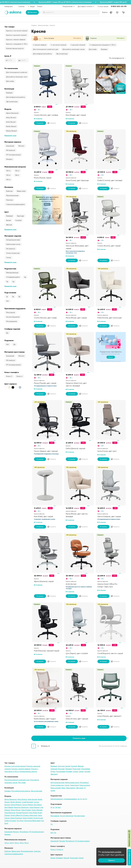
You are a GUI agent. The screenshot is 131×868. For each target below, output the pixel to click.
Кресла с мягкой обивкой (16, 40)
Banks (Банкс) (11, 126)
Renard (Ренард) (22, 813)
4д (13, 281)
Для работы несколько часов (17, 77)
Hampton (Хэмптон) (21, 807)
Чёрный (66, 858)
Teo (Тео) (20, 821)
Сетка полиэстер (13, 253)
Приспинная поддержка (15, 308)
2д (25, 277)
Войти (105, 12)
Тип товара (9, 27)
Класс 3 (9, 376)
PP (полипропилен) (13, 155)
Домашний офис (43, 25)
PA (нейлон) (11, 150)
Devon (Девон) (28, 805)
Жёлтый (9, 225)
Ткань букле (74, 785)
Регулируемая (12, 321)
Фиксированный (12, 273)
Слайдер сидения (12, 329)
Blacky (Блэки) (11, 131)
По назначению (11, 68)
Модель (8, 109)
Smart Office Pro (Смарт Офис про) (24, 815)
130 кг (8, 175)
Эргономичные (12, 102)
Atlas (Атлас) (11, 118)
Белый (9, 220)
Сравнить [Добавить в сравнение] (52, 123)
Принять (111, 860)
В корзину (40, 123)
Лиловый (68, 769)
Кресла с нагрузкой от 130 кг (17, 44)
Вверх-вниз (21, 191)
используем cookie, (112, 852)
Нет (8, 301)
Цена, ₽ (8, 56)
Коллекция (9, 89)
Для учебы (10, 81)
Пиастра (9, 200)
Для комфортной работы (16, 97)
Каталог (32, 12)
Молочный (76, 769)
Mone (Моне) (16, 810)
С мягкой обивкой (40, 45)
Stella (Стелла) (10, 821)
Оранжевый (85, 769)
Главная (34, 25)
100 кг (8, 171)
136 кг (17, 175)
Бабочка (9, 191)
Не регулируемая (13, 317)
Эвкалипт (54, 774)
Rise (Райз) (33, 813)
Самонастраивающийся (15, 204)
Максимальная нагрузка (15, 167)
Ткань (63, 788)
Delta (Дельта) (16, 805)
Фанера (9, 159)
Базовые (9, 93)
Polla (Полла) (26, 810)
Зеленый (54, 769)
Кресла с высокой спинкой (16, 35)
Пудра (53, 771)
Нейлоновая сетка (13, 244)
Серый (75, 771)
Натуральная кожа (13, 240)
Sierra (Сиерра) (16, 818)
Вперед (44, 746)
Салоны (21, 6)
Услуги (40, 6)
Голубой (18, 220)
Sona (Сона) (38, 818)
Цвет (7, 212)
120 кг (17, 171)
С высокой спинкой (78, 45)
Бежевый (9, 216)
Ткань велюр (71, 788)
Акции (31, 6)
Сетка (9, 258)
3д (7, 281)
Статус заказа (103, 6)
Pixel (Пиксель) (10, 813)
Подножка (9, 340)
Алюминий (10, 146)
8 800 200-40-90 (119, 6)
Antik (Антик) (11, 122)
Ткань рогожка (85, 785)
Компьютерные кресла (15, 48)
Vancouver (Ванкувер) (32, 821)
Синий (81, 771)
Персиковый (61, 771)
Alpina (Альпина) (12, 113)
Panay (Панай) (37, 810)
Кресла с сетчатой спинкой (17, 31)
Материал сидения (13, 236)
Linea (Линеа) (34, 807)
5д (86, 799)
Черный (87, 771)
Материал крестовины (14, 352)
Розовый (69, 771)
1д (7, 297)
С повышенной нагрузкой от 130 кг (103, 45)
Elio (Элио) (38, 805)
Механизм (9, 187)
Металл (21, 146)
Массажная (11, 312)
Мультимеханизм (12, 196)
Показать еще (79, 738)
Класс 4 (19, 376)
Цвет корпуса (10, 384)
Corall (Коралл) (27, 802)
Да (7, 333)
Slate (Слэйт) (28, 818)
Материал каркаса (13, 142)
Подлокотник (10, 269)
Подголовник (10, 293)
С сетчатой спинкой (58, 45)
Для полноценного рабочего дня (17, 72)
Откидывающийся (13, 277)
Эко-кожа (80, 788)
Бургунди (20, 216)
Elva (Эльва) (9, 807)
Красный (61, 769)
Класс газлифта (12, 372)
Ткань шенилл (56, 788)
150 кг (8, 180)
